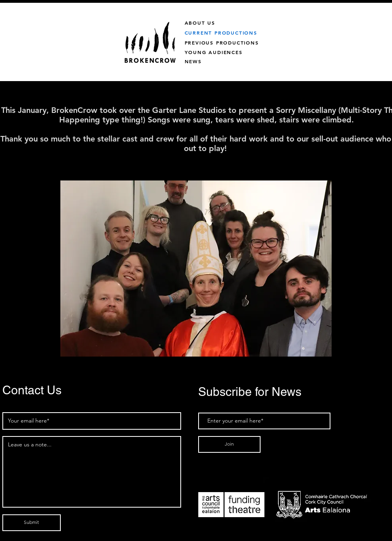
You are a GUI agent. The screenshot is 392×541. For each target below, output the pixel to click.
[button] (196, 269)
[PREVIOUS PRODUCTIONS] (232, 42)
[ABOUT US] (209, 22)
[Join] (229, 444)
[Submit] (32, 523)
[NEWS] (202, 61)
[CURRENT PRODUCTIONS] (241, 32)
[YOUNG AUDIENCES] (227, 52)
